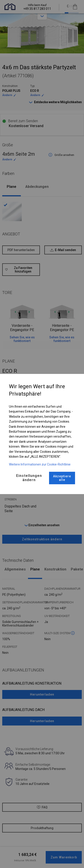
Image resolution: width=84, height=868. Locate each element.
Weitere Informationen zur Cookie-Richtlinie (40, 464)
